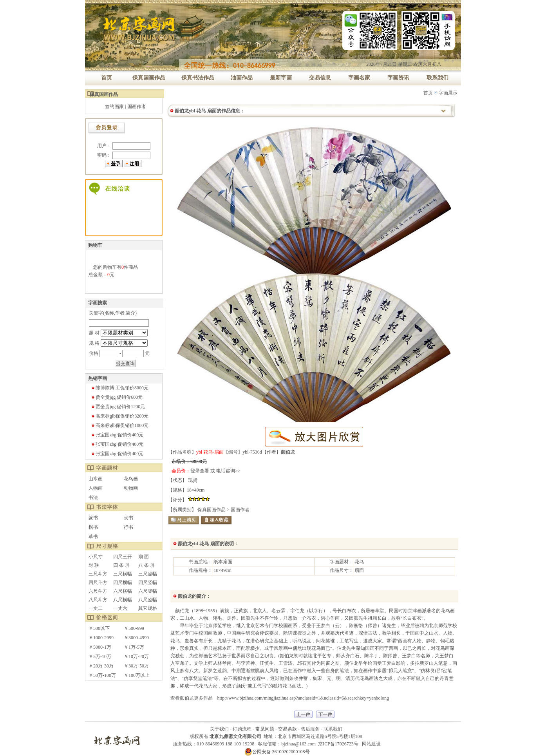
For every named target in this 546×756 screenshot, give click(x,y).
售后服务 (310, 729)
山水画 (96, 479)
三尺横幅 (123, 574)
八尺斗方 (98, 600)
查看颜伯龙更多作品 (192, 698)
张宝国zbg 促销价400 (117, 435)
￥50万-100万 (102, 675)
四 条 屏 (121, 565)
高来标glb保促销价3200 (120, 416)
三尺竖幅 (148, 574)
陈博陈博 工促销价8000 (120, 388)
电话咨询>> (228, 471)
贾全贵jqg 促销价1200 (118, 407)
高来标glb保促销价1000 (120, 425)
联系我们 (333, 729)
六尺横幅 (123, 591)
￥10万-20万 (136, 657)
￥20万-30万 (101, 666)
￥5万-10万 (100, 657)
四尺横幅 (123, 582)
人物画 (96, 488)
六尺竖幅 (148, 591)
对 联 (94, 565)
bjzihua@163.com (298, 744)
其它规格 (148, 608)
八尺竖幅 (148, 600)
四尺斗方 (98, 582)
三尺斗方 (98, 574)
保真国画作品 (212, 510)
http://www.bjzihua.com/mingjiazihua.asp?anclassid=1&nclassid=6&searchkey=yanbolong (303, 698)
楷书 (93, 527)
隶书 (128, 518)
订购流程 (242, 729)
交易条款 (287, 729)
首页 (428, 93)
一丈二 (96, 608)
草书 (93, 537)
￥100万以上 (137, 675)
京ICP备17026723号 (338, 744)
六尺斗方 (98, 591)
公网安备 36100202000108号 (277, 752)
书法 (93, 497)
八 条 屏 (146, 565)
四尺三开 (123, 557)
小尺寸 (96, 557)
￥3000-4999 (136, 638)
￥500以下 (99, 628)
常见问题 (265, 729)
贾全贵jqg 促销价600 (117, 397)
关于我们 (219, 729)
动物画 (131, 488)
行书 (128, 527)
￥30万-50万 (136, 666)
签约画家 (114, 107)
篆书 (93, 518)
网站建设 (371, 744)
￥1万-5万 (134, 647)
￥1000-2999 (101, 638)
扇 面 (144, 557)
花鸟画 (131, 479)
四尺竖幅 (148, 582)
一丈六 (120, 608)
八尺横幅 (123, 600)
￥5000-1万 (100, 647)
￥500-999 (134, 628)
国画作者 (137, 107)
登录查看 (200, 471)
